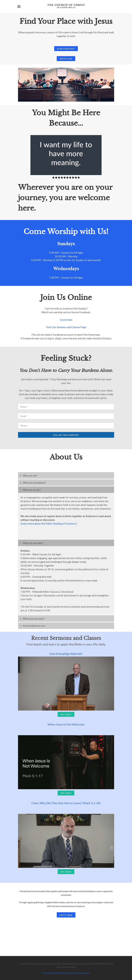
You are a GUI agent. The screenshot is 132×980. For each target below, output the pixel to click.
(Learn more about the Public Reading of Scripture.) (49, 524)
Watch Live (66, 59)
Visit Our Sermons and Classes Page (66, 327)
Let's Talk (66, 915)
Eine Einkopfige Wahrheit (66, 654)
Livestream (66, 320)
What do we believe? (34, 483)
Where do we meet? (34, 619)
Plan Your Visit (66, 49)
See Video (66, 714)
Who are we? (30, 476)
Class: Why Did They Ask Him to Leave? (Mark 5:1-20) (66, 803)
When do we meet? (33, 543)
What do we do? (32, 490)
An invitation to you (34, 626)
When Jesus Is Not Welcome (66, 724)
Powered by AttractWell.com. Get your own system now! (66, 973)
